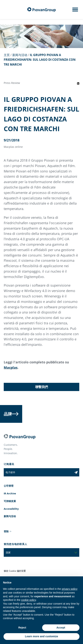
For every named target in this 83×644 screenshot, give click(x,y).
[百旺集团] (42, 10)
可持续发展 (10, 501)
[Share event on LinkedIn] (78, 84)
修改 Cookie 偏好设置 (15, 571)
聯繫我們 (42, 387)
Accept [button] (61, 628)
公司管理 (9, 486)
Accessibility (11, 509)
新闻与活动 (20, 55)
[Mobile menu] (75, 11)
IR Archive (10, 493)
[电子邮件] (38, 472)
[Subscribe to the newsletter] (76, 472)
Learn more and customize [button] (41, 636)
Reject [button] (22, 628)
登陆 (6, 531)
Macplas (11, 367)
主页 (7, 55)
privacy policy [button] (70, 589)
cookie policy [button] (28, 600)
